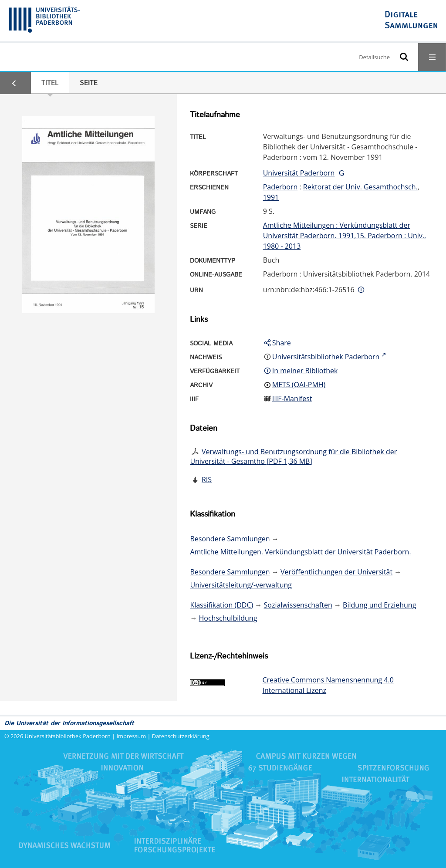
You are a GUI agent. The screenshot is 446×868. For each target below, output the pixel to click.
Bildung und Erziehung (379, 605)
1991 (271, 197)
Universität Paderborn (299, 173)
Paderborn (280, 187)
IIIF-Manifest (292, 399)
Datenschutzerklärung (181, 736)
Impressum (132, 736)
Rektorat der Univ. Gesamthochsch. (360, 187)
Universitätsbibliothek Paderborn (68, 736)
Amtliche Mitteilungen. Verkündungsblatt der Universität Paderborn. (300, 552)
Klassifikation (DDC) (221, 605)
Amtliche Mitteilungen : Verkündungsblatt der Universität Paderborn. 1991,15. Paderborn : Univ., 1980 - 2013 (345, 236)
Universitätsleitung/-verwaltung (241, 585)
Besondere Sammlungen (230, 539)
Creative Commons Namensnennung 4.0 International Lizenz (328, 685)
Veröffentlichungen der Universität (336, 572)
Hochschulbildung (228, 618)
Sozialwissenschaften (298, 605)
